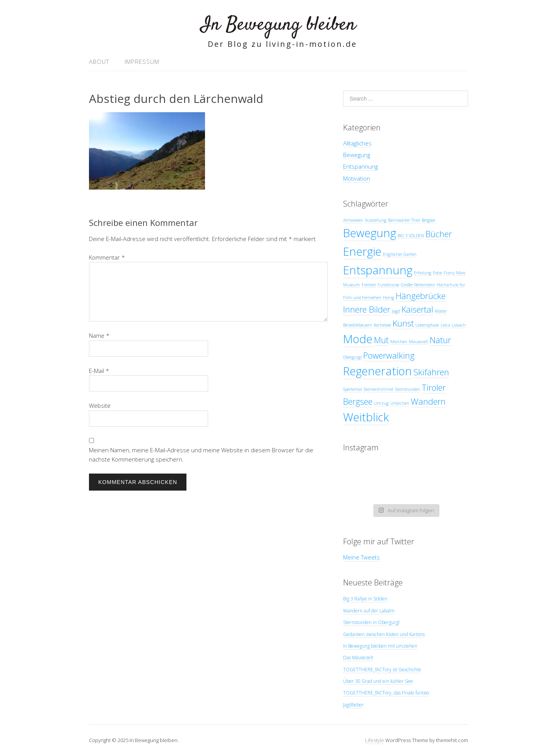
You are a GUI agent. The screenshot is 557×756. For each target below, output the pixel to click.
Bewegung (357, 155)
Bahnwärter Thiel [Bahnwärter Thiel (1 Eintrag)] (404, 220)
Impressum (142, 62)
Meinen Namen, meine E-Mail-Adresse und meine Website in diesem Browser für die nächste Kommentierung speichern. (201, 455)
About (99, 62)
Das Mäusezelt (358, 658)
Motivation (357, 178)
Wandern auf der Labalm (369, 611)
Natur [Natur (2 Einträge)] (440, 340)
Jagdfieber (354, 705)
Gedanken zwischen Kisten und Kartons (384, 634)
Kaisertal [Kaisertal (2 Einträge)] (417, 309)
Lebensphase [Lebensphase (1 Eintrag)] (427, 325)
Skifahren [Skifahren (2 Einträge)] (431, 372)
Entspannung (361, 166)
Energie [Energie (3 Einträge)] (362, 251)
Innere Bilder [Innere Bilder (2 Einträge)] (367, 309)
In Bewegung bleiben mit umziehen (380, 646)
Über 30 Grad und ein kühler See (378, 681)
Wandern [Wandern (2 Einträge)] (428, 401)
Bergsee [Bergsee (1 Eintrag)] (428, 220)
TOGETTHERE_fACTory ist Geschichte (382, 670)
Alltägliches (357, 143)
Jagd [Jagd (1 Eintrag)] (396, 311)
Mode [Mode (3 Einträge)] (358, 339)
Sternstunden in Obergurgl (371, 622)
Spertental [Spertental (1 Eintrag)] (353, 389)
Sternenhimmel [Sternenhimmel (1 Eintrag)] (378, 389)
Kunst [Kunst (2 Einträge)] (403, 323)
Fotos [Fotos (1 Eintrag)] (437, 273)
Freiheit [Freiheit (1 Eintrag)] (369, 285)
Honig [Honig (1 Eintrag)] (389, 298)
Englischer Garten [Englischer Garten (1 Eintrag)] (400, 254)
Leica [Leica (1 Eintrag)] (445, 325)
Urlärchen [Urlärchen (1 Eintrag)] (400, 403)
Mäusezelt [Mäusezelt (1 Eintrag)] (419, 342)
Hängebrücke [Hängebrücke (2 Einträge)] (421, 296)
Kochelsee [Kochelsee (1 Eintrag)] (382, 325)
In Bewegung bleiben (278, 25)
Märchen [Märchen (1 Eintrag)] (399, 342)
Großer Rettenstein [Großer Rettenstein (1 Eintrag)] (418, 285)
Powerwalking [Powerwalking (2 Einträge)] (389, 355)
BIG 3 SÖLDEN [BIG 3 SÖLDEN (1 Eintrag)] (411, 236)
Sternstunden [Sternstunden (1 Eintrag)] (407, 389)
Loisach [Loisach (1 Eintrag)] (459, 325)
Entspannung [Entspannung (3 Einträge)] (378, 270)
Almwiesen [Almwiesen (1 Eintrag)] (353, 220)
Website (100, 405)
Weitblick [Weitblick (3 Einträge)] (366, 417)
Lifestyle (375, 740)
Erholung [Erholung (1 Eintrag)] (423, 273)
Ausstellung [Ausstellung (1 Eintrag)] (376, 220)
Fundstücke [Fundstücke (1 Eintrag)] (388, 285)
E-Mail (99, 371)
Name (99, 335)
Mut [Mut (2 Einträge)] (381, 340)
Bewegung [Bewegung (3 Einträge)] (370, 233)
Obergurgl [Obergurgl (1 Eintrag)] (352, 357)
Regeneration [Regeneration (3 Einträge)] (378, 371)
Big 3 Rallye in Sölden (365, 599)
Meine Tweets (361, 557)
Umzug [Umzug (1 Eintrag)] (381, 403)
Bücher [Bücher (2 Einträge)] (439, 234)
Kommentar (107, 257)
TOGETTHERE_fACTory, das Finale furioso (386, 693)
